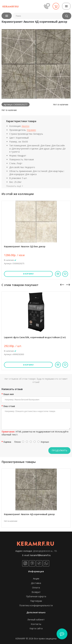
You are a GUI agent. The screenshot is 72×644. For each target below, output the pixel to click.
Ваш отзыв (9, 406)
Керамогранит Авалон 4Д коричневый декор (29, 514)
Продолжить (59, 450)
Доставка (36, 583)
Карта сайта (36, 628)
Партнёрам (36, 601)
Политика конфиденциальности (36, 605)
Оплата (36, 588)
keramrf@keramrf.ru (40, 555)
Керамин (31, 130)
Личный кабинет (36, 620)
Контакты (36, 624)
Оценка (7, 442)
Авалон (25, 126)
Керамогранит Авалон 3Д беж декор (25, 246)
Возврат (36, 592)
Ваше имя (9, 394)
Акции (36, 579)
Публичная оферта (36, 596)
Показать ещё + (15, 186)
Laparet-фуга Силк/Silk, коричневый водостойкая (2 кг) (35, 337)
